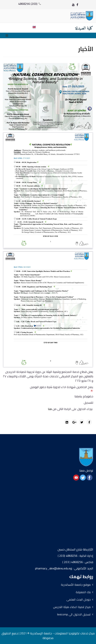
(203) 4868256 (28, 4)
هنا (50, 409)
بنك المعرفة (83, 592)
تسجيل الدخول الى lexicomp (74, 614)
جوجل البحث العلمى (79, 599)
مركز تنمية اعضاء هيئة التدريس (72, 607)
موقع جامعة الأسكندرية (76, 585)
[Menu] (8, 35)
